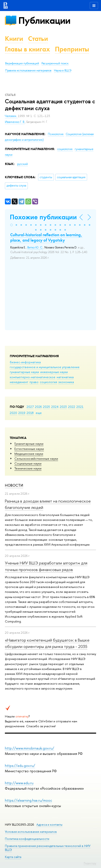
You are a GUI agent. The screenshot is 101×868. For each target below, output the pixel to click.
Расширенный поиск (55, 63)
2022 (72, 407)
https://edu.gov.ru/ (20, 766)
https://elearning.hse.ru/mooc (28, 800)
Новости (14, 485)
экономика (66, 382)
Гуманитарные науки (29, 444)
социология (48, 382)
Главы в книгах (27, 49)
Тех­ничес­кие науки (28, 468)
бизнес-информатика (25, 362)
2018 (30, 413)
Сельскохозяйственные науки (36, 458)
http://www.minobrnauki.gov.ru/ (30, 748)
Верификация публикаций (22, 63)
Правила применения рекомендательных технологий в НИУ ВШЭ (48, 848)
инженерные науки (54, 372)
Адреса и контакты (49, 825)
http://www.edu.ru (19, 783)
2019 (22, 413)
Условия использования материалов (31, 832)
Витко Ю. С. (35, 247)
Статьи (38, 39)
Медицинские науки (29, 454)
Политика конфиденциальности (27, 839)
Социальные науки (28, 463)
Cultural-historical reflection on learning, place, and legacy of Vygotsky (46, 237)
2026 (38, 407)
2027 (30, 407)
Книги (14, 39)
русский (22, 164)
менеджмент (19, 382)
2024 (55, 407)
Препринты (72, 49)
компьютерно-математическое (33, 377)
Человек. (11, 116)
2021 (80, 407)
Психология (56, 134)
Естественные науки (29, 449)
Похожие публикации (43, 217)
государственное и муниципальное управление (45, 367)
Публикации (44, 20)
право (34, 382)
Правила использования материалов (28, 70)
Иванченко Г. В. (15, 122)
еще (39, 413)
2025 (46, 407)
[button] (11, 225)
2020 (13, 413)
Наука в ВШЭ (63, 70)
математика (65, 377)
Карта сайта (13, 857)
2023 (63, 407)
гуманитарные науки (24, 372)
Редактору (90, 863)
